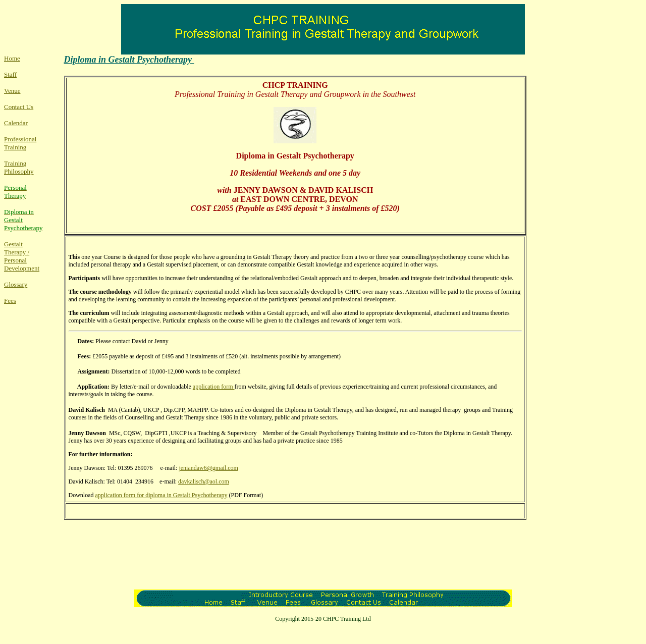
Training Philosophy (19, 167)
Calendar (16, 123)
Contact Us (19, 107)
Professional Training (20, 143)
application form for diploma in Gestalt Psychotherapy (161, 495)
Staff (10, 74)
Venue (12, 91)
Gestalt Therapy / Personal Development (22, 256)
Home (12, 58)
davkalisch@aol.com (204, 481)
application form (214, 387)
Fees (10, 301)
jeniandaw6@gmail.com (208, 468)
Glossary (16, 284)
